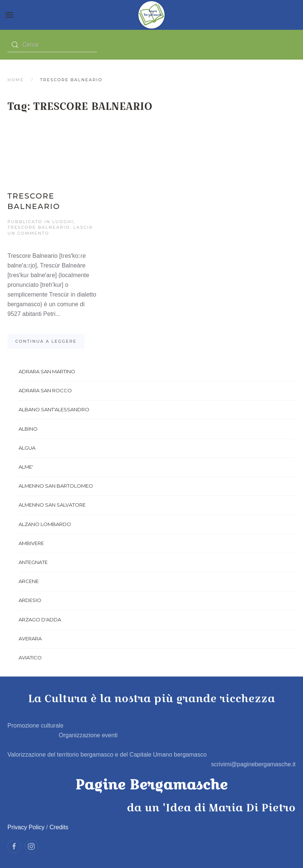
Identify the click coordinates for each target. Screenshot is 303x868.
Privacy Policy (26, 827)
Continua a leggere (46, 341)
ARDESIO (30, 600)
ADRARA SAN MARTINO (47, 371)
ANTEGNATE (33, 562)
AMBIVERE (31, 543)
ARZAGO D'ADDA (40, 620)
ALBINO (28, 429)
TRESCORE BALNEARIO (39, 227)
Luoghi (63, 222)
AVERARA (30, 639)
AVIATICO (30, 658)
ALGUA (27, 448)
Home (16, 80)
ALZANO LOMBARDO (45, 524)
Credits (59, 827)
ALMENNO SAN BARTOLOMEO (56, 486)
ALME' (26, 467)
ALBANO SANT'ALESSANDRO (54, 409)
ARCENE (29, 581)
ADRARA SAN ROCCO (45, 390)
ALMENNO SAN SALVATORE (52, 505)
